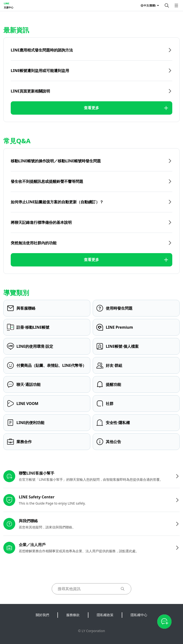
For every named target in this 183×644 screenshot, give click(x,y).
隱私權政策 (105, 615)
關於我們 (42, 615)
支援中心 (9, 7)
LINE (7, 3)
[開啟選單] (176, 5)
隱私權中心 (139, 615)
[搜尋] (167, 5)
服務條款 (73, 615)
